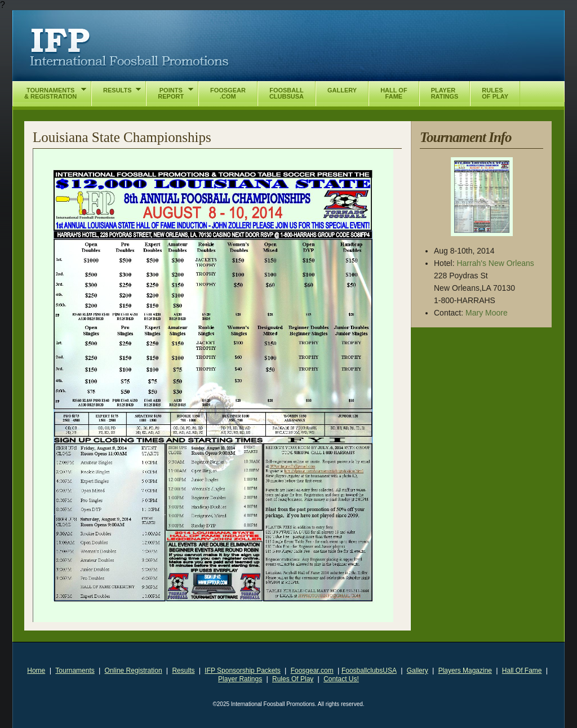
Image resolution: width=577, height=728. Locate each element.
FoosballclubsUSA (369, 671)
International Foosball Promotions (129, 48)
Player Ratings (240, 679)
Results (183, 671)
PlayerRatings (445, 93)
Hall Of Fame (522, 671)
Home (36, 671)
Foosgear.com (312, 671)
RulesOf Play (495, 93)
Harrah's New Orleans (495, 263)
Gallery (418, 671)
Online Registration (134, 671)
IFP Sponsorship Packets (243, 671)
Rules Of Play (293, 679)
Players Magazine (465, 671)
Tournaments (75, 671)
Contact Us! (341, 679)
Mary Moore (487, 313)
